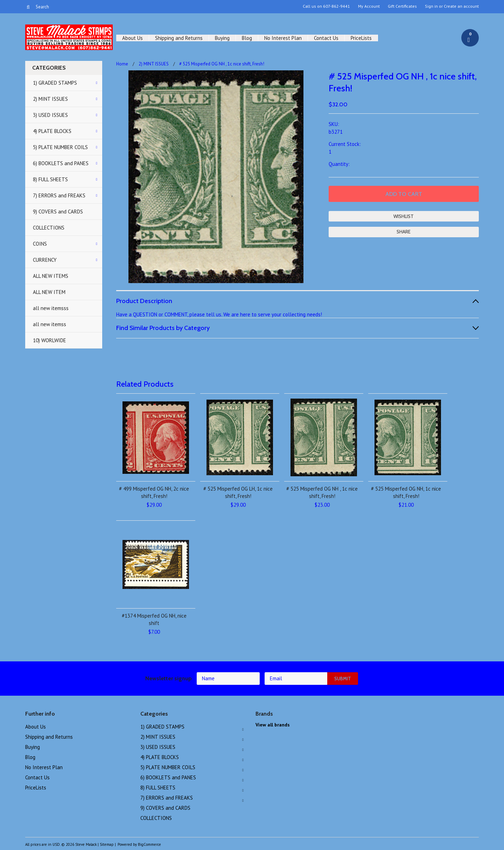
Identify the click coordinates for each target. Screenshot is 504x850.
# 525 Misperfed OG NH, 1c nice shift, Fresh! (406, 492)
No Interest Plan (283, 38)
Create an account (461, 6)
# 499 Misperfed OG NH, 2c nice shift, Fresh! (154, 492)
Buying (222, 38)
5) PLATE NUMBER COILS (60, 147)
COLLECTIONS (49, 228)
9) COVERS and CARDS (58, 212)
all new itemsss (51, 308)
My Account (369, 6)
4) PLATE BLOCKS (52, 131)
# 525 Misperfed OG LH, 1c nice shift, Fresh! (238, 492)
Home (122, 64)
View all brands (273, 725)
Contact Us (326, 38)
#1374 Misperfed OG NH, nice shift (154, 619)
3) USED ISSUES (50, 115)
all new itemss (50, 324)
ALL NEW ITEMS (51, 276)
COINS (40, 244)
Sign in (431, 6)
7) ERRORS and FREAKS (59, 195)
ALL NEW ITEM (49, 292)
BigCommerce (149, 844)
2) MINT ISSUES (50, 99)
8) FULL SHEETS (50, 179)
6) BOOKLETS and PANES (61, 163)
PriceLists (361, 38)
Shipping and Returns (179, 38)
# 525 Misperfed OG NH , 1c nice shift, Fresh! (322, 492)
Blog (247, 38)
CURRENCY (45, 260)
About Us (132, 38)
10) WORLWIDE (50, 340)
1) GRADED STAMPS (55, 83)
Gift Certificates (402, 6)
